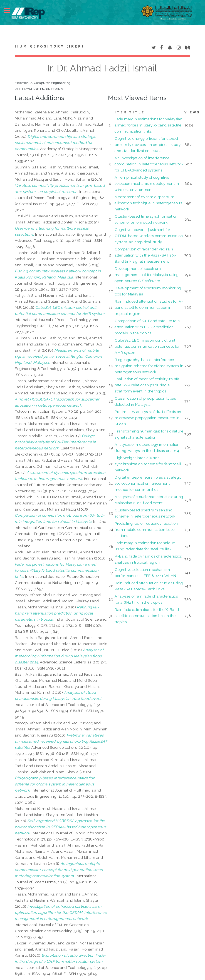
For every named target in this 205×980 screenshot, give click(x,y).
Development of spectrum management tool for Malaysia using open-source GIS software (147, 275)
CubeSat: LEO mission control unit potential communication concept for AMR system (147, 346)
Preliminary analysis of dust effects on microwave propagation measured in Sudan (148, 418)
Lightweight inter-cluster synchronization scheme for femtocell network (148, 464)
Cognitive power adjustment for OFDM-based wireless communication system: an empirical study (149, 236)
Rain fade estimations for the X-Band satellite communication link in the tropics (147, 616)
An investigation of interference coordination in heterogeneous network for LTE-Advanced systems (149, 164)
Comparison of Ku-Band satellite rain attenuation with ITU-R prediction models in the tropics (147, 327)
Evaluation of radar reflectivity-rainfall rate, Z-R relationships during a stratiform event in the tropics (148, 385)
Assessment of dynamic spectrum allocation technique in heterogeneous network (148, 203)
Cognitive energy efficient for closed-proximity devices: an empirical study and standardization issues (148, 145)
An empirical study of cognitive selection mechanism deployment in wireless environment (147, 183)
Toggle (10, 10)
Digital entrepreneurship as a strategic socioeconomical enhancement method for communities (148, 483)
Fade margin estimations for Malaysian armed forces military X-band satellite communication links (149, 125)
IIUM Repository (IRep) (49, 46)
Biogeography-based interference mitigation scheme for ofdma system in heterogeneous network (149, 366)
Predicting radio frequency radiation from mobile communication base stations (146, 529)
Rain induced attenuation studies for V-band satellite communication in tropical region (149, 307)
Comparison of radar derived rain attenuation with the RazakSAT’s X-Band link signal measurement (145, 255)
